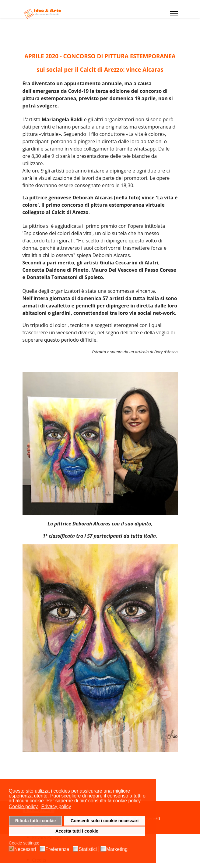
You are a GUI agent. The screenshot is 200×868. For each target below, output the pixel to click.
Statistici (88, 849)
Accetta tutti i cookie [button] (77, 831)
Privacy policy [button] (56, 806)
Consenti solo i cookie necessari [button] (105, 821)
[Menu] (174, 14)
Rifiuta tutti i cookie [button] (36, 821)
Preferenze (57, 849)
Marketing (117, 849)
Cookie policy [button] (23, 806)
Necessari (25, 849)
